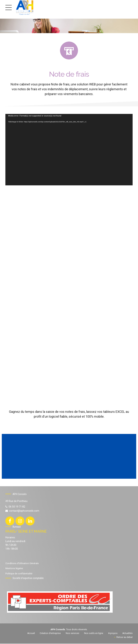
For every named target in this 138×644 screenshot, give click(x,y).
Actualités (127, 634)
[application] (69, 150)
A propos (113, 634)
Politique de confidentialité (19, 574)
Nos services (73, 634)
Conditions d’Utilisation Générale (22, 564)
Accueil (31, 634)
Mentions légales (14, 569)
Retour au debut (125, 638)
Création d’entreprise (50, 634)
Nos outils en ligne (94, 634)
